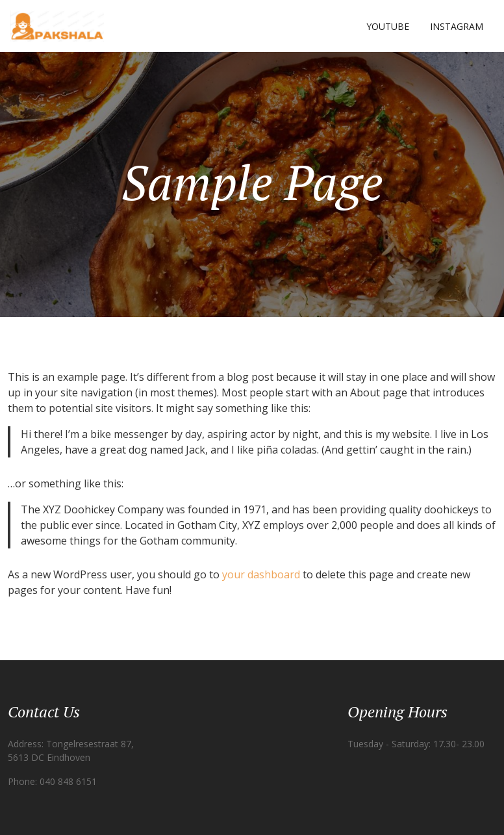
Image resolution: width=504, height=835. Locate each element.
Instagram (457, 26)
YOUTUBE (388, 26)
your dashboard (261, 574)
